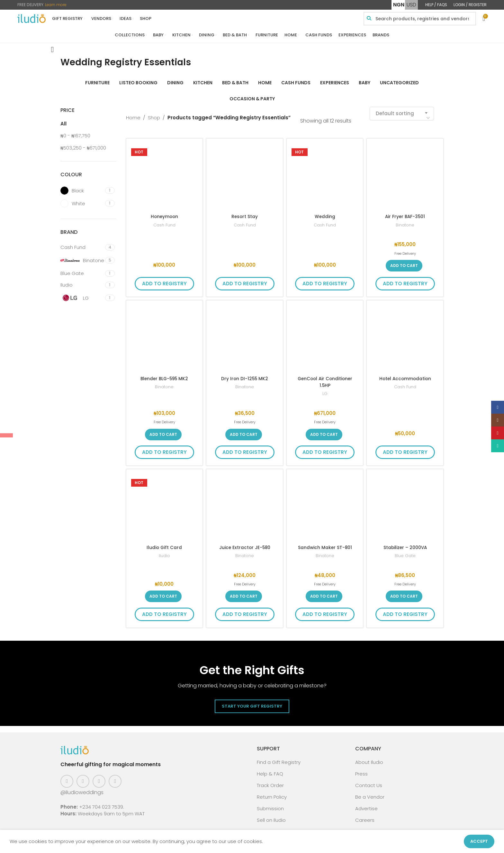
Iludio (164, 551)
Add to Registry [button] (164, 279)
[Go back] (52, 45)
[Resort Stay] (245, 173)
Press (361, 770)
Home (133, 113)
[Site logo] (32, 18)
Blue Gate (405, 551)
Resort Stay (245, 212)
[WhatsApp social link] (115, 777)
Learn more (56, 5)
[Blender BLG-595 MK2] (165, 335)
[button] (404, 261)
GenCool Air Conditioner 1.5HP (325, 378)
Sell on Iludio (271, 816)
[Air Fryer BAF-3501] (405, 173)
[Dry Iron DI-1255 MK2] (245, 335)
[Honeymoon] (165, 173)
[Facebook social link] (67, 777)
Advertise (366, 804)
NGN (399, 5)
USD (411, 5)
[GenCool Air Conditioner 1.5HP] (325, 335)
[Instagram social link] (83, 777)
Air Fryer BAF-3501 (405, 212)
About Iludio (369, 758)
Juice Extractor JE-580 (245, 543)
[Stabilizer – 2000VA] (405, 503)
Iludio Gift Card (164, 543)
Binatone (405, 221)
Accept (479, 841)
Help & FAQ (270, 770)
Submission (270, 804)
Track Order (270, 781)
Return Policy (272, 793)
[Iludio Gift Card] (165, 503)
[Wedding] (325, 173)
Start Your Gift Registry (252, 702)
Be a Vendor (370, 793)
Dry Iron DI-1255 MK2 (245, 374)
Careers (365, 816)
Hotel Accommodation (405, 374)
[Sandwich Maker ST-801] (325, 503)
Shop (154, 113)
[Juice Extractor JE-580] (245, 503)
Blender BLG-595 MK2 (164, 374)
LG (325, 389)
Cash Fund (164, 221)
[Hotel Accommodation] (405, 335)
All (63, 119)
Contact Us (369, 781)
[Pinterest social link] (99, 777)
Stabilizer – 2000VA (405, 543)
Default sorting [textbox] (395, 109)
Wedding (325, 212)
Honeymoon (164, 212)
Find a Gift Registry (279, 758)
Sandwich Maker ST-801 (325, 543)
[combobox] (402, 109)
